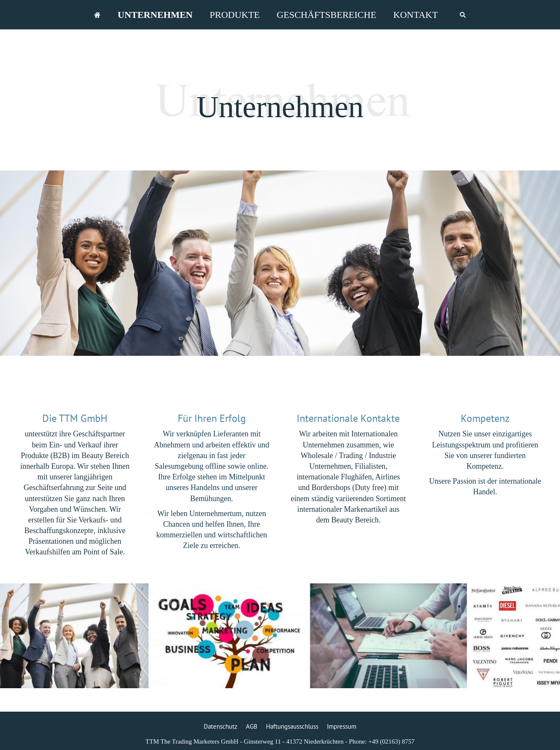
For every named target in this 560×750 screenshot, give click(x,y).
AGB (252, 726)
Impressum (342, 726)
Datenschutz (221, 726)
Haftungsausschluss (292, 726)
